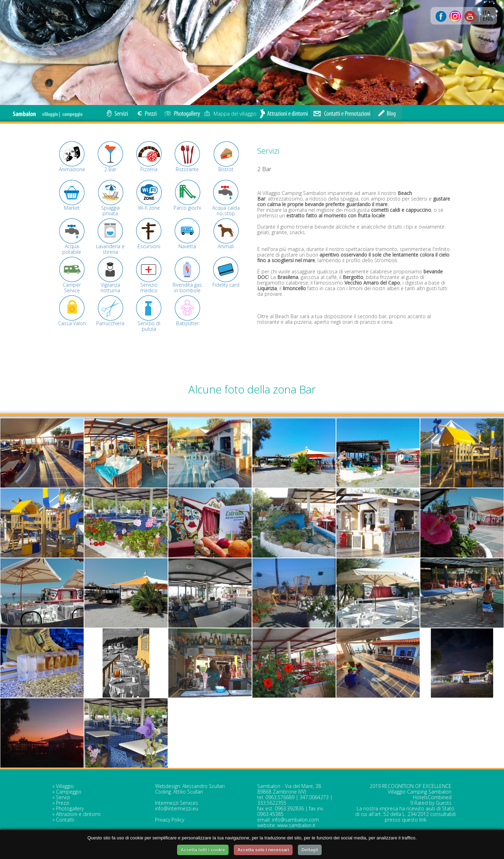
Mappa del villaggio (230, 114)
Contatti (65, 820)
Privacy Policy (170, 820)
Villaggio (65, 786)
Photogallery (70, 808)
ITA (486, 12)
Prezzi (63, 803)
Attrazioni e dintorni (78, 814)
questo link (414, 820)
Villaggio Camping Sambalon (420, 792)
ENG (488, 19)
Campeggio (69, 792)
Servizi (63, 797)
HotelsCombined (432, 797)
